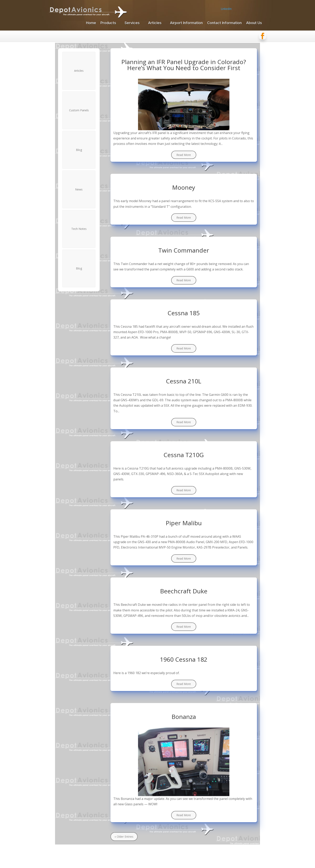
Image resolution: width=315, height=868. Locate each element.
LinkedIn (226, 9)
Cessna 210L (184, 381)
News (79, 189)
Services (132, 23)
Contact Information (224, 23)
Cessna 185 (184, 313)
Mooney (184, 187)
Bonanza (184, 717)
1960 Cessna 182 (184, 659)
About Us (254, 23)
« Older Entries (124, 837)
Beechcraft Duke (184, 591)
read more (184, 155)
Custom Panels (79, 110)
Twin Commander (184, 250)
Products (108, 23)
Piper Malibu (184, 523)
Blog (79, 150)
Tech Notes (79, 229)
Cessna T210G (184, 455)
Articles (155, 23)
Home (91, 23)
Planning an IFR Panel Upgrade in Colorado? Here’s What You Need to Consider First (184, 65)
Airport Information (186, 23)
